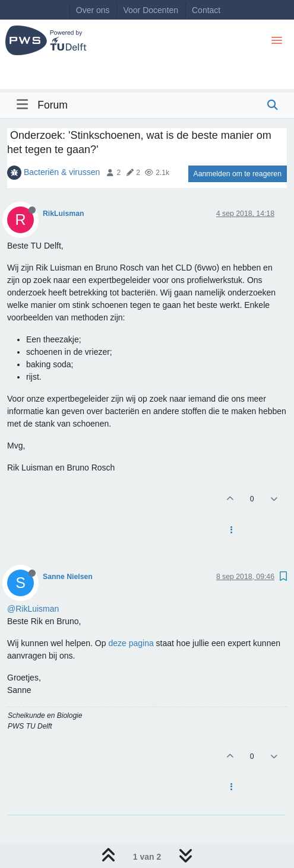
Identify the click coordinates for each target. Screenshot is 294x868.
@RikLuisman (33, 609)
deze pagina (131, 643)
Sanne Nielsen (68, 577)
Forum (53, 105)
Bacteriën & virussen (62, 172)
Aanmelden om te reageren (238, 174)
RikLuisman (63, 214)
